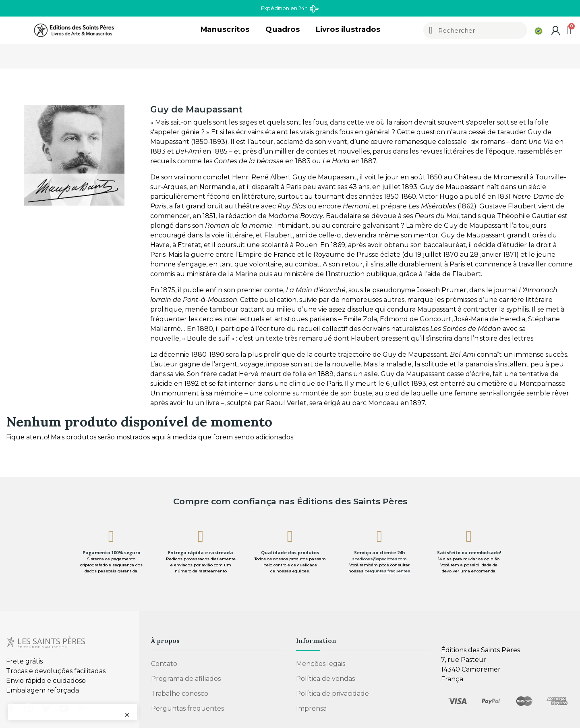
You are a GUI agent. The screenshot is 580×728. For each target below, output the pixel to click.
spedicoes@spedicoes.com (379, 559)
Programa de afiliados (186, 679)
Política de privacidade (332, 694)
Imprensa (311, 708)
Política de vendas (325, 679)
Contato (164, 664)
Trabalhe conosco (180, 694)
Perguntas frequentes (187, 708)
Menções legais (321, 664)
